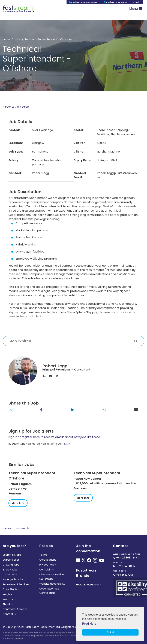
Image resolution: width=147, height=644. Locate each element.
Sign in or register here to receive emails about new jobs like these (54, 437)
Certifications (48, 560)
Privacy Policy (48, 565)
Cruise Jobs (10, 575)
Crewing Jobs (11, 565)
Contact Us (10, 614)
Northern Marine (108, 152)
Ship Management (123, 134)
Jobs (17, 39)
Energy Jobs (10, 570)
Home (6, 39)
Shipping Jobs (11, 560)
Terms (43, 555)
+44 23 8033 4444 (128, 558)
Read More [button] (89, 624)
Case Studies (11, 589)
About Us (8, 604)
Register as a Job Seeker (84, 2)
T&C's (66, 444)
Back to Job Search (16, 107)
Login (136, 2)
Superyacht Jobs (13, 579)
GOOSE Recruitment (89, 585)
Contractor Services (15, 609)
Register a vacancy (116, 2)
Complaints (46, 570)
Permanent (40, 152)
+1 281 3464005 (126, 566)
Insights (7, 594)
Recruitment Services (16, 584)
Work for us (10, 599)
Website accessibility (52, 584)
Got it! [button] (110, 632)
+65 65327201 (125, 575)
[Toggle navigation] (136, 9)
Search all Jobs (12, 555)
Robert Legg (55, 366)
